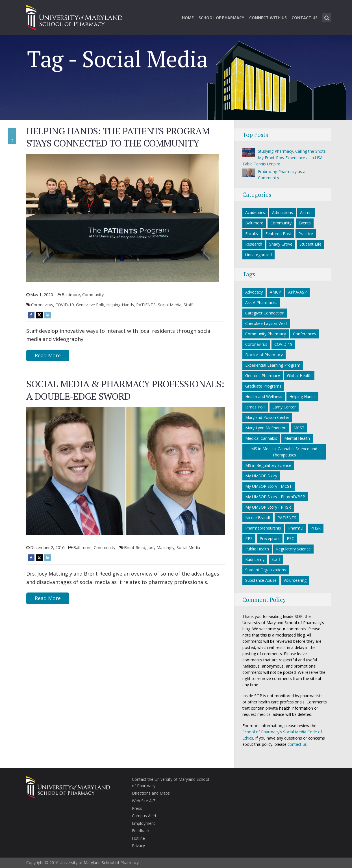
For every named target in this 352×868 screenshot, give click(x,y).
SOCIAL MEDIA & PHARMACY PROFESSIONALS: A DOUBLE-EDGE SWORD (125, 390)
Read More (48, 355)
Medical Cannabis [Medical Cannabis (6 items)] (261, 438)
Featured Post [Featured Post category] (278, 234)
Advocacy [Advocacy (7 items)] (254, 292)
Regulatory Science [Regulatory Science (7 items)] (293, 549)
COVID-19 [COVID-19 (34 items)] (283, 344)
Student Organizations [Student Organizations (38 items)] (266, 570)
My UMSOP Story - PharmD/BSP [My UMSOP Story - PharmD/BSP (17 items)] (275, 497)
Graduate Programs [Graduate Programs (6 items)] (263, 386)
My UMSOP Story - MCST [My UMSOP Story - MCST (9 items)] (269, 486)
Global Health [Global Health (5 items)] (299, 376)
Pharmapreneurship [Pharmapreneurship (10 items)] (263, 528)
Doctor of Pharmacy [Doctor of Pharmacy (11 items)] (264, 355)
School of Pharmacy (221, 18)
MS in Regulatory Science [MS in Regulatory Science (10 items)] (268, 465)
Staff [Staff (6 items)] (276, 559)
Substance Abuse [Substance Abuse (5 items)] (261, 580)
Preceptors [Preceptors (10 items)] (270, 538)
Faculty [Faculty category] (252, 234)
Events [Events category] (305, 223)
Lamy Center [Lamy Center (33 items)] (284, 407)
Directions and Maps (151, 793)
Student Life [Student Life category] (310, 244)
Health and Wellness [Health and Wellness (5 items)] (264, 396)
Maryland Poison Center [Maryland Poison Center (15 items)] (267, 417)
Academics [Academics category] (255, 212)
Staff (188, 305)
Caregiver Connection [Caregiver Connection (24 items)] (265, 313)
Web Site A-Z (144, 801)
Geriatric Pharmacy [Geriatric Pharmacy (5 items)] (263, 376)
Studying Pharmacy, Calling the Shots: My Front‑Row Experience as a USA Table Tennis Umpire (284, 158)
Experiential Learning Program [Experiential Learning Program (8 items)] (273, 365)
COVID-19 (65, 305)
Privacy (138, 846)
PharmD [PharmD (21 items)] (296, 528)
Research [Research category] (254, 244)
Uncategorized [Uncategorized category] (258, 255)
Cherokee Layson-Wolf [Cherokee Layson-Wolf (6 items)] (266, 323)
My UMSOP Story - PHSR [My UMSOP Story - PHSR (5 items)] (268, 507)
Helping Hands (120, 305)
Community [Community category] (93, 295)
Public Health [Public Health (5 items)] (257, 549)
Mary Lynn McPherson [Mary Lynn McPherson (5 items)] (266, 428)
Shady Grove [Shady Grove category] (281, 244)
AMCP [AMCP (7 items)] (275, 292)
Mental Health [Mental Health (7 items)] (297, 438)
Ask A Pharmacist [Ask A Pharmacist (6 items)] (261, 302)
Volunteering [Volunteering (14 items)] (295, 580)
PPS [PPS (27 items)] (249, 538)
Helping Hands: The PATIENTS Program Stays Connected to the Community (118, 137)
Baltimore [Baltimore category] (71, 295)
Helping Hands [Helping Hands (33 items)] (302, 396)
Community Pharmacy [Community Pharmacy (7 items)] (266, 334)
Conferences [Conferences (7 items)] (305, 334)
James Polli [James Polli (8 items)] (255, 407)
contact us (297, 744)
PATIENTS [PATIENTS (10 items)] (287, 518)
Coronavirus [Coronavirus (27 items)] (256, 344)
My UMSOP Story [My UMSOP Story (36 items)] (261, 476)
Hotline (138, 838)
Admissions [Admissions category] (283, 212)
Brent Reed (135, 547)
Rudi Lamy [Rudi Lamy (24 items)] (255, 559)
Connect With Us (268, 18)
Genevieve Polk (90, 305)
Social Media (170, 305)
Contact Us (305, 18)
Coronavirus (42, 305)
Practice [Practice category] (306, 234)
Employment (144, 823)
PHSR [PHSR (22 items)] (316, 528)
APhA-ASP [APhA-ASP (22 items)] (297, 292)
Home (188, 18)
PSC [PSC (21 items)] (290, 538)
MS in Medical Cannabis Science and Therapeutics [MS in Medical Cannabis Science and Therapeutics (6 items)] (284, 452)
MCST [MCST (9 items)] (299, 428)
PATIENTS (146, 305)
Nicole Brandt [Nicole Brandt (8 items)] (258, 518)
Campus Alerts (145, 816)
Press (137, 808)
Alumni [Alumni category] (306, 212)
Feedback (141, 831)
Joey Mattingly (161, 547)
